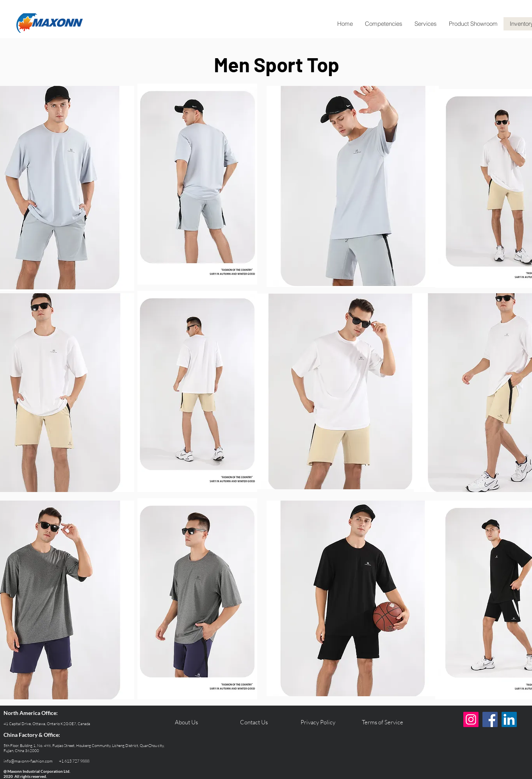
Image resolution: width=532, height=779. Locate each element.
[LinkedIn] (509, 719)
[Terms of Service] (383, 722)
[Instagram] (471, 719)
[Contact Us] (254, 722)
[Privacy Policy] (318, 722)
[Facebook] (490, 719)
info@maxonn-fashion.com (28, 761)
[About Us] (186, 722)
